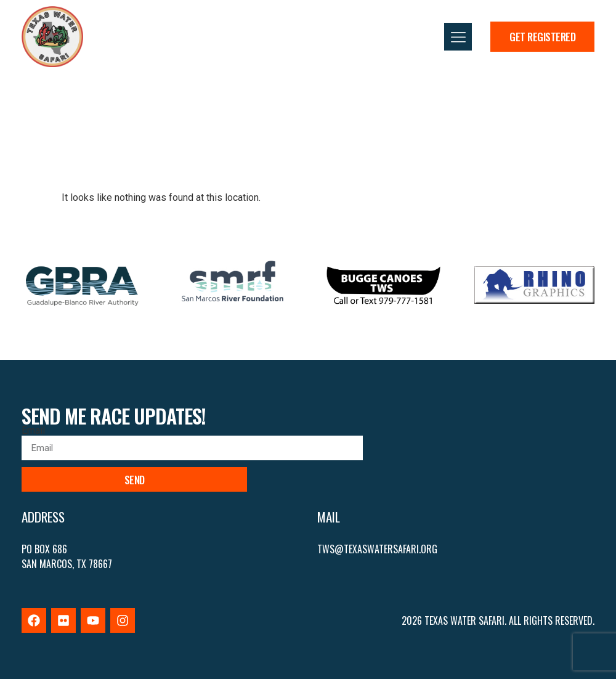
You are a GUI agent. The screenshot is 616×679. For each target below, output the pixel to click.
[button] (458, 37)
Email (33, 431)
